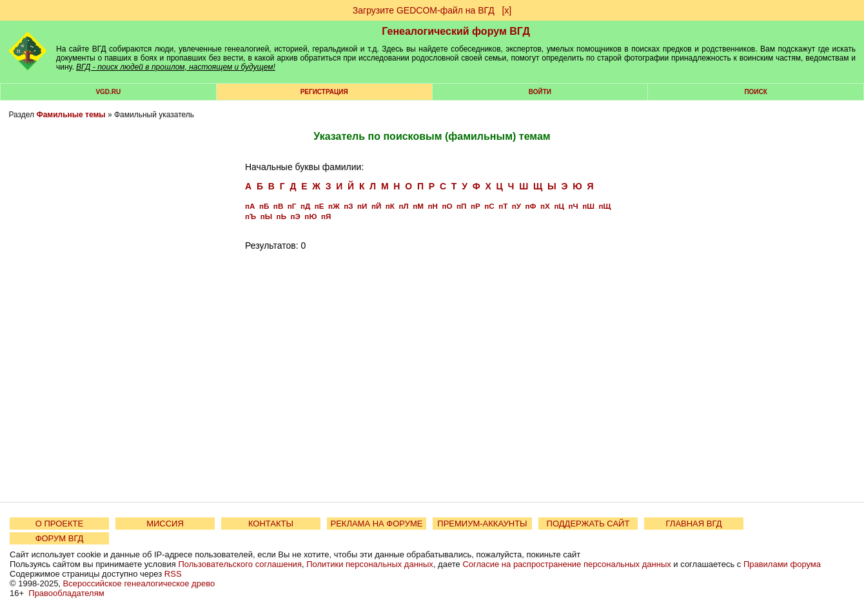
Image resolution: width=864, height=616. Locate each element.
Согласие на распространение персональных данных (566, 564)
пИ (362, 206)
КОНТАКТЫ (271, 524)
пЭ (296, 216)
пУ (516, 206)
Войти (540, 92)
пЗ (348, 206)
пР (476, 206)
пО (447, 206)
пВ (278, 206)
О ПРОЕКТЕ (59, 524)
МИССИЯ (165, 524)
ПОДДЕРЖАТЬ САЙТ (588, 524)
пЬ (281, 216)
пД (305, 206)
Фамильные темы (71, 115)
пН (432, 206)
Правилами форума (782, 564)
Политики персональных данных (370, 564)
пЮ (310, 216)
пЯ (326, 216)
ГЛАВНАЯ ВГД (694, 524)
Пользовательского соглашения (240, 564)
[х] (506, 10)
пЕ (319, 206)
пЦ (559, 206)
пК (390, 206)
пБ (264, 206)
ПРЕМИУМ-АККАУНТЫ (482, 524)
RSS (173, 574)
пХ (545, 206)
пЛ (403, 206)
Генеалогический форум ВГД (456, 31)
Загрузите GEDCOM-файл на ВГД (424, 10)
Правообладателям (66, 593)
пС (489, 206)
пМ (418, 206)
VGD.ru (108, 92)
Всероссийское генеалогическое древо (139, 583)
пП (461, 206)
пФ (531, 206)
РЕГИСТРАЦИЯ (324, 92)
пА (250, 206)
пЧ (573, 206)
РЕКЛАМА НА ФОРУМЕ (376, 524)
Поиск (755, 92)
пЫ (266, 216)
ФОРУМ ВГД (60, 538)
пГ (292, 206)
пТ (503, 206)
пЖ (334, 206)
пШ (588, 206)
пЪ (250, 216)
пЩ (604, 206)
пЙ (376, 206)
